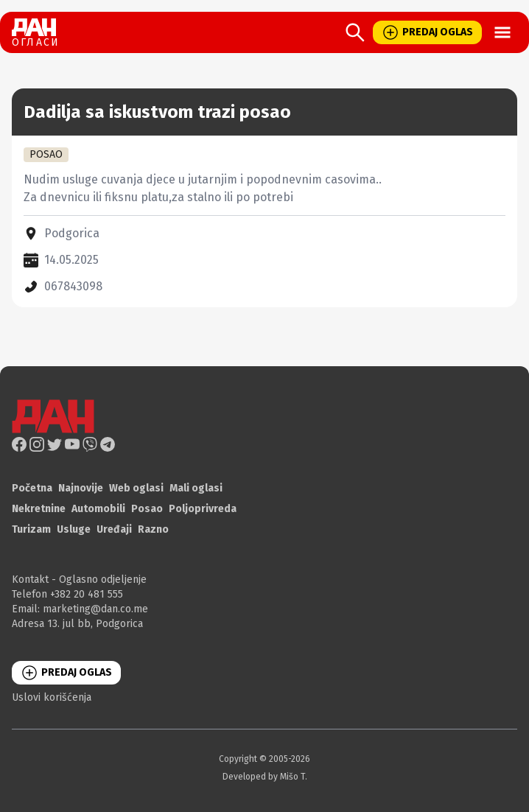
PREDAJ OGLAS (427, 32)
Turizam (31, 529)
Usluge (74, 529)
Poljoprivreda (203, 509)
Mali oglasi (196, 488)
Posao (147, 509)
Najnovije (81, 488)
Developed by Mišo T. (265, 777)
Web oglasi (136, 488)
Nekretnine (39, 509)
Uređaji (114, 529)
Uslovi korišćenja (52, 697)
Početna (32, 488)
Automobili (98, 509)
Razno (153, 529)
